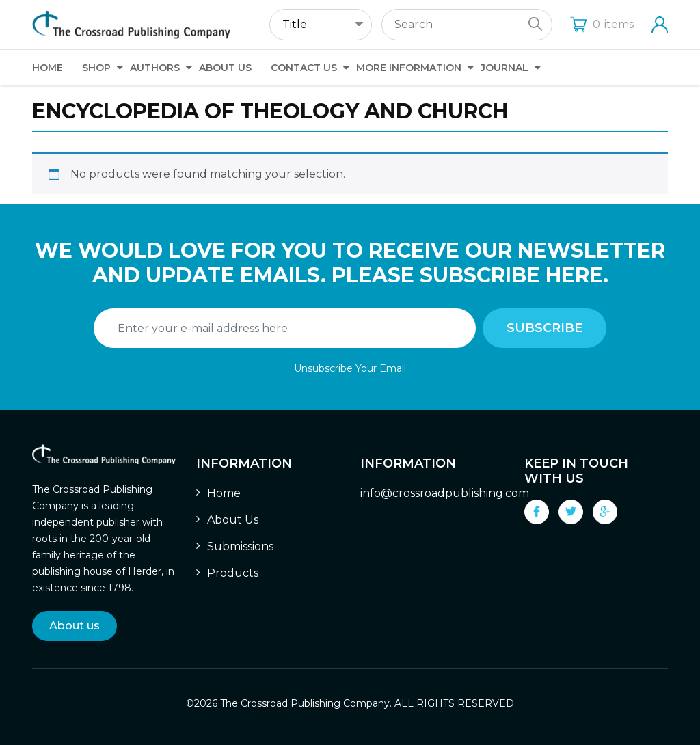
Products (233, 573)
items (602, 24)
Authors (155, 68)
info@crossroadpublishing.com (445, 493)
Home (48, 68)
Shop (96, 68)
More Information (409, 68)
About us (75, 626)
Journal (504, 68)
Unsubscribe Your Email (350, 368)
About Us (225, 68)
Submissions (240, 546)
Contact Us (304, 68)
